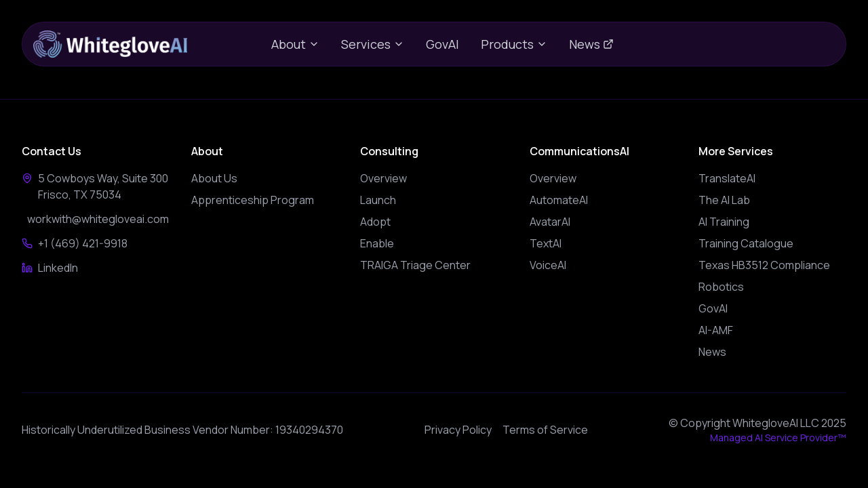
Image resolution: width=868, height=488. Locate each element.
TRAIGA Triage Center (415, 265)
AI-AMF (716, 330)
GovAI (442, 44)
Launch (378, 200)
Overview (383, 178)
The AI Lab (724, 200)
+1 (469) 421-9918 (79, 243)
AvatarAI (550, 222)
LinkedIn (54, 268)
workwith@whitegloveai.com (96, 219)
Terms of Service (545, 430)
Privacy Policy (458, 430)
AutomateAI (559, 200)
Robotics (721, 287)
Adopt (375, 222)
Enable (377, 243)
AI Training (724, 222)
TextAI (546, 243)
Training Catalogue (746, 243)
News (591, 44)
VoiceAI (548, 265)
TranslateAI (727, 178)
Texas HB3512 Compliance (764, 265)
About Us (214, 178)
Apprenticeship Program (253, 200)
